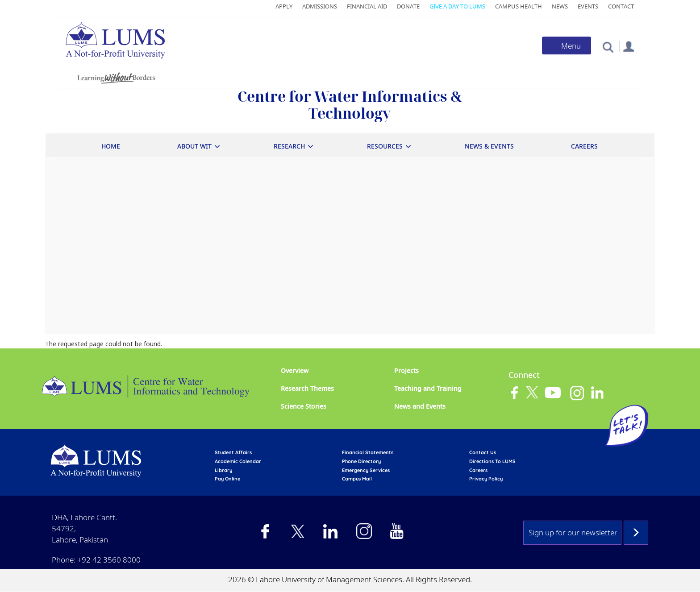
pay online (227, 479)
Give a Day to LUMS (457, 6)
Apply (284, 6)
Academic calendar (238, 461)
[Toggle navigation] (567, 46)
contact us (483, 452)
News (560, 6)
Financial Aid (367, 6)
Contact (621, 6)
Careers (584, 146)
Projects (406, 371)
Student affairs (233, 452)
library (223, 470)
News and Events (420, 406)
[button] (608, 47)
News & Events (489, 146)
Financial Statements (368, 452)
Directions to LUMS (492, 461)
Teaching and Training (428, 388)
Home (111, 146)
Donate (408, 6)
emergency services (366, 470)
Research (289, 146)
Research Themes (307, 388)
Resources (385, 146)
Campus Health (519, 6)
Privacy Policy (486, 479)
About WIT (194, 146)
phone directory (361, 461)
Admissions (320, 6)
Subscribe (636, 533)
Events (588, 6)
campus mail (357, 479)
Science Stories (304, 406)
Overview (295, 371)
